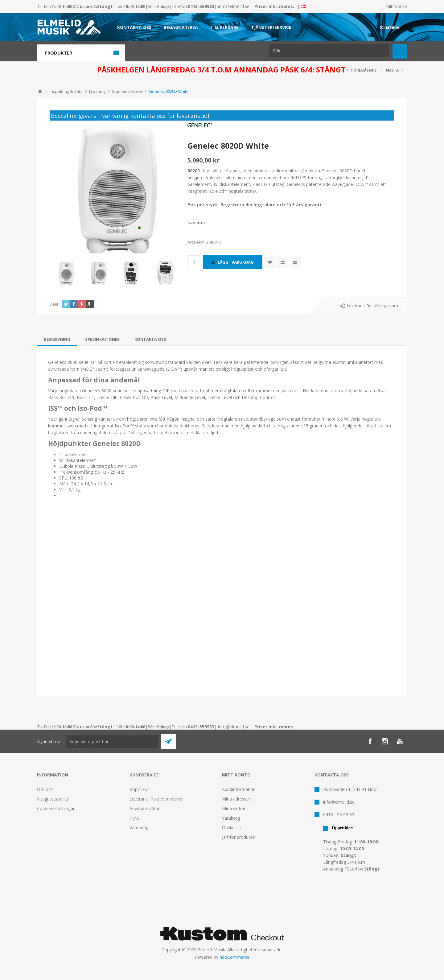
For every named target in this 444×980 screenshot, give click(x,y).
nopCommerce (234, 957)
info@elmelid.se (234, 6)
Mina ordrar (234, 808)
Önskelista (232, 828)
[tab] (57, 339)
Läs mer (196, 222)
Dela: (54, 304)
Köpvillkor (139, 789)
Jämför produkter (239, 837)
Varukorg (231, 818)
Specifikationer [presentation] (102, 339)
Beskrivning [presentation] (57, 339)
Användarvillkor (145, 808)
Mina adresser (236, 799)
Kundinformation (239, 789)
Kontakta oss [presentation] (150, 339)
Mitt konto (397, 6)
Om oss (45, 789)
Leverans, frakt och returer (156, 799)
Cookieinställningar (56, 808)
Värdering (139, 828)
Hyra (134, 818)
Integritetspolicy (53, 799)
